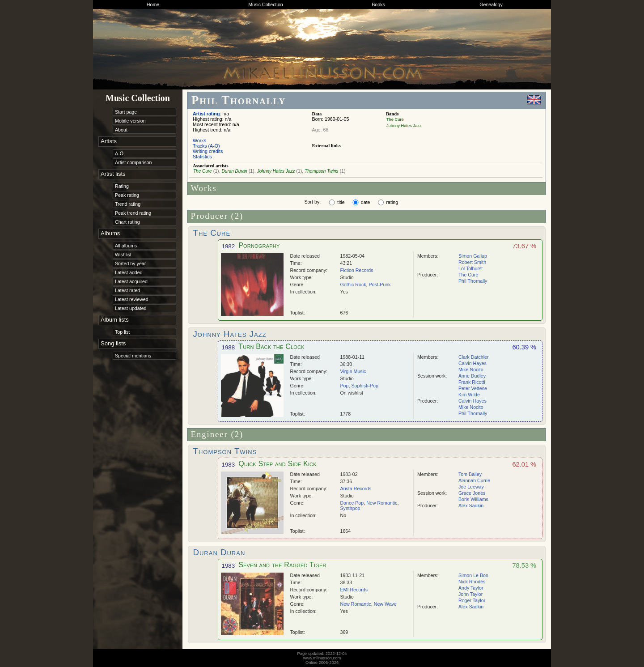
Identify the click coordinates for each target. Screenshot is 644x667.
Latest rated (127, 290)
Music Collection (266, 4)
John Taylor (470, 594)
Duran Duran (235, 171)
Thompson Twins (321, 171)
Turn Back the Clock (271, 346)
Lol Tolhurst (470, 268)
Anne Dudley (472, 376)
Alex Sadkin (471, 506)
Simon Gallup (473, 256)
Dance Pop (352, 503)
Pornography (259, 245)
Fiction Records (357, 270)
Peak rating (127, 195)
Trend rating (128, 204)
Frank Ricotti (472, 382)
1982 (229, 246)
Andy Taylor (471, 588)
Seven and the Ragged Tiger (282, 565)
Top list (122, 332)
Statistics (202, 157)
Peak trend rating (133, 213)
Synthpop (350, 508)
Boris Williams (473, 499)
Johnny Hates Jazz (404, 126)
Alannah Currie (474, 480)
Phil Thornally (473, 281)
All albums (126, 246)
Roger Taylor (472, 600)
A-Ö (119, 153)
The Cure (395, 119)
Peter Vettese (473, 388)
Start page (126, 112)
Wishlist (123, 255)
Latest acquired (131, 281)
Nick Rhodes (472, 582)
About (121, 130)
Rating (122, 186)
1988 (229, 347)
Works (199, 140)
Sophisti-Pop (364, 386)
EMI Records (354, 590)
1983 (229, 465)
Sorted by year (130, 263)
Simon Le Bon (473, 575)
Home (153, 4)
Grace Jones (472, 493)
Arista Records (356, 489)
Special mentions (133, 356)
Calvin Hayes (472, 363)
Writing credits (208, 151)
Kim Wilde (469, 395)
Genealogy (491, 4)
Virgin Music (353, 371)
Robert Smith (472, 262)
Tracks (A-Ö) (206, 146)
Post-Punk (379, 285)
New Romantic (382, 503)
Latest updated (131, 308)
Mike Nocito (471, 370)
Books (378, 4)
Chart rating (127, 222)
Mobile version (130, 121)
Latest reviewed (132, 299)
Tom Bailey (470, 474)
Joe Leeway (471, 487)
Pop (345, 386)
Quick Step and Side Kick (278, 464)
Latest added (129, 272)
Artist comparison (133, 162)
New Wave (385, 604)
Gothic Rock (353, 285)
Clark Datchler (474, 357)
